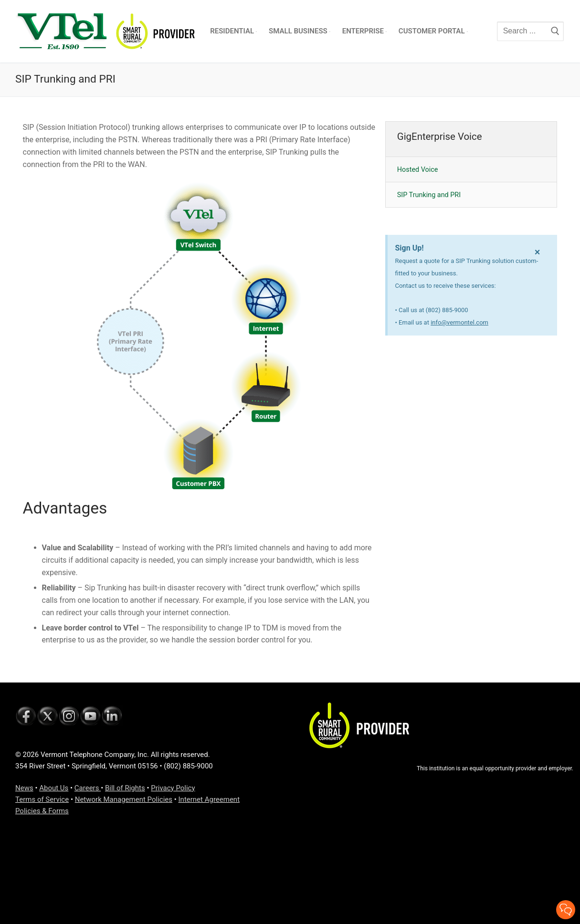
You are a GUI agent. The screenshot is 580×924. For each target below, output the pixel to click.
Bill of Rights (125, 788)
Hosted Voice (418, 170)
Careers (88, 788)
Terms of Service (42, 799)
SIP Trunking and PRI (429, 195)
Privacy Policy (173, 788)
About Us (54, 788)
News (24, 788)
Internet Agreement (209, 799)
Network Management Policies (124, 799)
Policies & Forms (42, 811)
